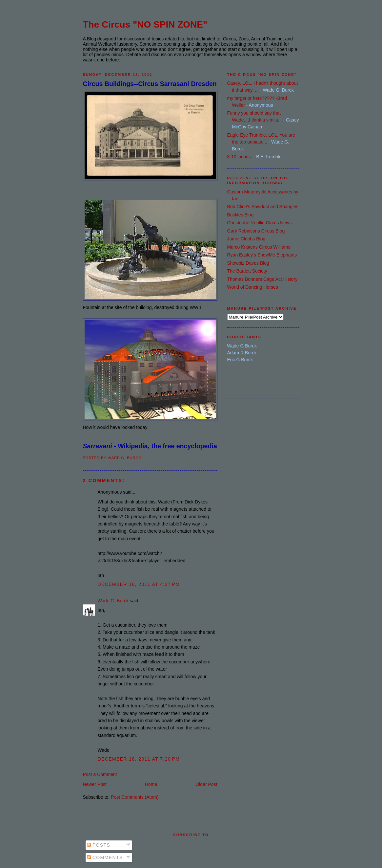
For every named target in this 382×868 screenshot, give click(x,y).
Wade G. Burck (113, 601)
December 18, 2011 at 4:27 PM (139, 584)
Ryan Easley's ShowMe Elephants (262, 255)
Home (151, 784)
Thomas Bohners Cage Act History (262, 279)
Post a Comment (100, 774)
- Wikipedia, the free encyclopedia (150, 446)
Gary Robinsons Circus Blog (256, 231)
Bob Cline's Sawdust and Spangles (263, 207)
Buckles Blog (241, 215)
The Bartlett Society (247, 271)
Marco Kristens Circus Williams (259, 247)
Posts (99, 845)
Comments (105, 857)
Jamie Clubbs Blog (246, 239)
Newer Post (95, 784)
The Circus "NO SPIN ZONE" (145, 24)
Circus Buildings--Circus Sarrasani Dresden (150, 84)
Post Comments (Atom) (135, 797)
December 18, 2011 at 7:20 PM (139, 759)
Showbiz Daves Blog (248, 263)
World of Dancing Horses (253, 287)
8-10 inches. (240, 157)
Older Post (206, 784)
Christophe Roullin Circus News (260, 223)
